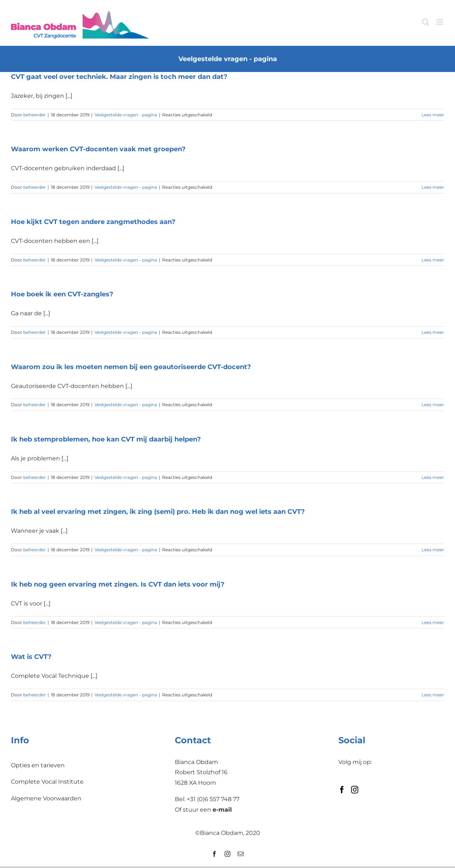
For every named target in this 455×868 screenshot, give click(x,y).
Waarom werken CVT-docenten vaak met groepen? (98, 149)
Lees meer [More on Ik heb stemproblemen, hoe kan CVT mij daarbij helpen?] (433, 477)
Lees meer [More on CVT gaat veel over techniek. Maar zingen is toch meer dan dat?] (433, 115)
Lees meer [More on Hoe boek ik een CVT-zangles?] (433, 332)
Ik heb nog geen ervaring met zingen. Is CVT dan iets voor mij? (118, 584)
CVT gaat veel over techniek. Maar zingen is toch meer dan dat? (119, 77)
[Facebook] (342, 790)
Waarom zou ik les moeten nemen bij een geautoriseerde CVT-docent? (131, 367)
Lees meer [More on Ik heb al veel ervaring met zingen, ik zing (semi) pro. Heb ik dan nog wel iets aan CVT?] (433, 550)
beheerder (35, 115)
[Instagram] (355, 790)
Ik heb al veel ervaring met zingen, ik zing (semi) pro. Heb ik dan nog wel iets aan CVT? (158, 512)
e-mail (222, 810)
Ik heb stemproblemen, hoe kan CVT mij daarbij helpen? (106, 439)
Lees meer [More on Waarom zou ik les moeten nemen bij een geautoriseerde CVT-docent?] (433, 405)
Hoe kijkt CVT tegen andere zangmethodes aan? (93, 222)
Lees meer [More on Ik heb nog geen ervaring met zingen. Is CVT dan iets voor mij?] (433, 622)
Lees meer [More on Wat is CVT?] (433, 695)
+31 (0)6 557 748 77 (213, 799)
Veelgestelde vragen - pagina (126, 115)
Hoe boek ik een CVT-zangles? (62, 294)
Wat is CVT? (31, 657)
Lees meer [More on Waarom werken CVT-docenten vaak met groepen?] (433, 187)
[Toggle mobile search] (426, 22)
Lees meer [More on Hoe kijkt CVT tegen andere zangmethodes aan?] (433, 260)
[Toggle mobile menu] (440, 22)
